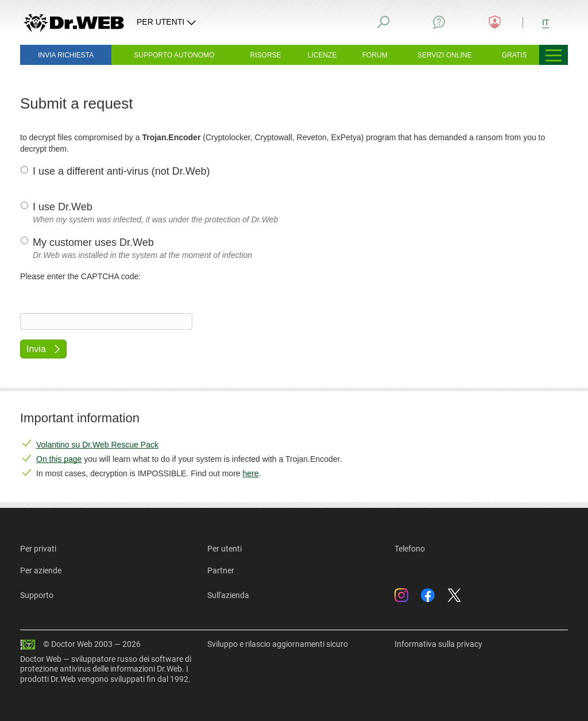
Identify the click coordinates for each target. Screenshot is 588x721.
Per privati (38, 549)
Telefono (410, 549)
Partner (221, 570)
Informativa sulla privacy (438, 644)
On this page (59, 459)
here (250, 473)
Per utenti (225, 549)
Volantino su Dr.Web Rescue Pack (97, 445)
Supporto (37, 595)
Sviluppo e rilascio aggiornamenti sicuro (278, 644)
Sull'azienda (228, 595)
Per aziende (41, 570)
